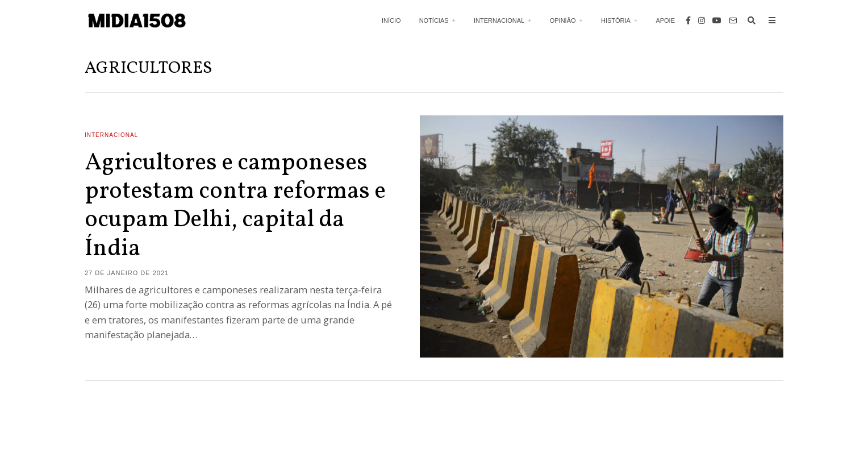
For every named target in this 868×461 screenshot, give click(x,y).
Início (391, 20)
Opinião (563, 20)
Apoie (665, 20)
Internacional (499, 20)
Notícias (434, 20)
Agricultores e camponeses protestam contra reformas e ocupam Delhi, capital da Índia (235, 206)
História (616, 20)
